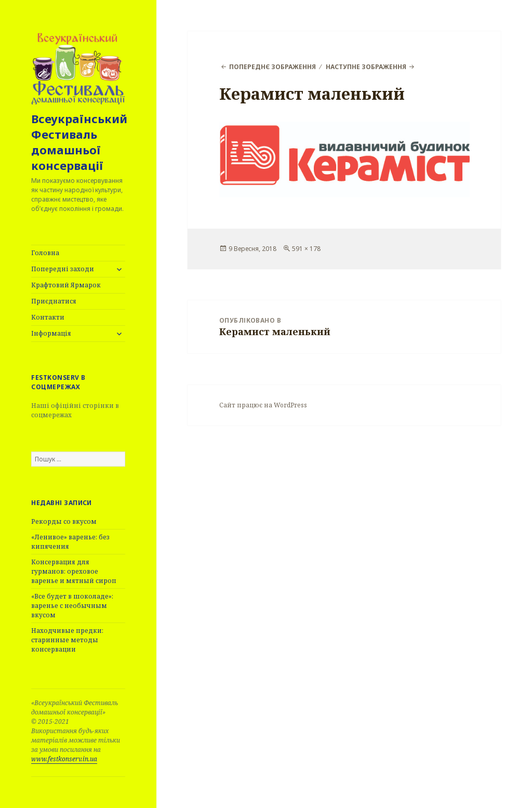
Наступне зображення (366, 67)
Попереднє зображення (272, 67)
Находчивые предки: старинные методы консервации (67, 640)
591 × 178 (306, 249)
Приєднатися (54, 301)
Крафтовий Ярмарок (66, 285)
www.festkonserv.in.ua (64, 759)
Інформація (51, 333)
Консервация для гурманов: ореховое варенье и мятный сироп (74, 571)
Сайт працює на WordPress (263, 405)
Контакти (48, 317)
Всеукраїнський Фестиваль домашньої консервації (79, 142)
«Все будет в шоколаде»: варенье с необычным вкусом (72, 606)
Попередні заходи (63, 269)
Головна (45, 253)
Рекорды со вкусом (64, 521)
